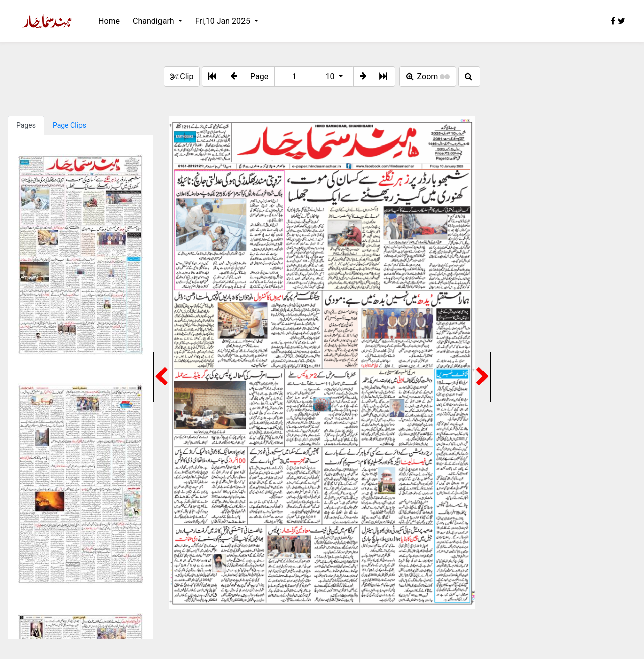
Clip (182, 76)
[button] (234, 77)
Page (259, 76)
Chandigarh (154, 21)
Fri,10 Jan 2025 (224, 21)
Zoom (428, 76)
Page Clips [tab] (69, 125)
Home (109, 21)
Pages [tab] (26, 125)
